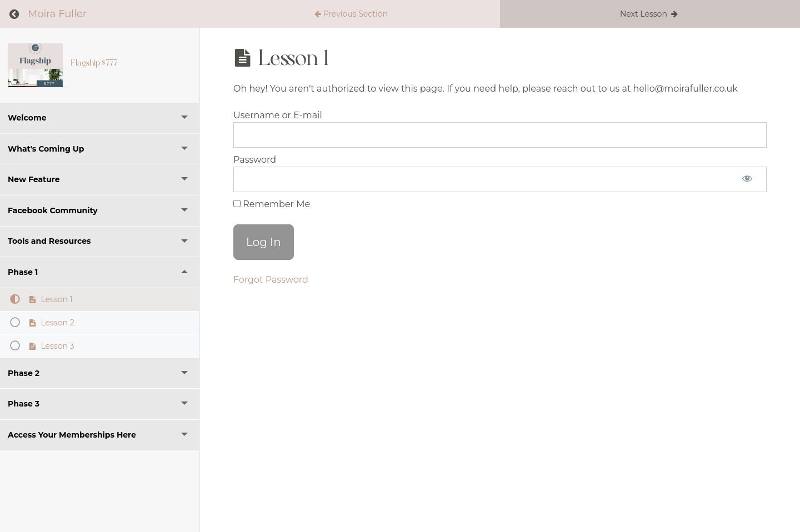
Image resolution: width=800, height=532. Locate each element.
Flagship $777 (94, 63)
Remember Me (272, 204)
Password (255, 160)
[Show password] (747, 179)
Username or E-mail (278, 115)
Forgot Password (271, 280)
